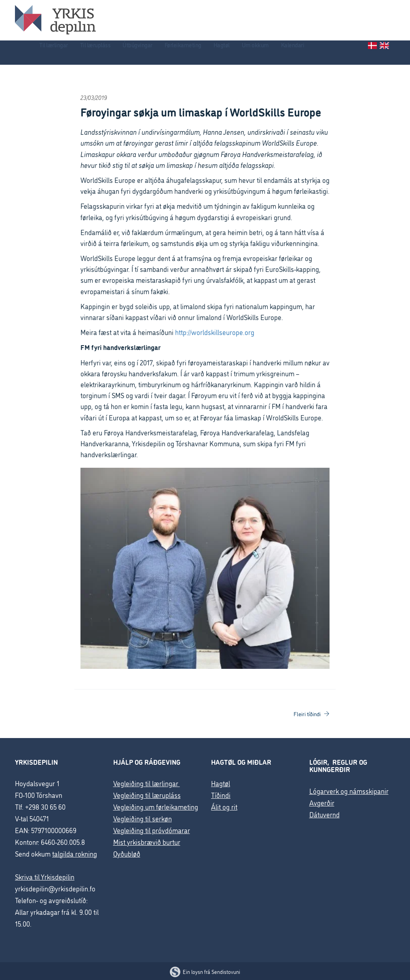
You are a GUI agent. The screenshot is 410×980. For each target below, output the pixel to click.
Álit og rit (224, 807)
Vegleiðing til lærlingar (147, 783)
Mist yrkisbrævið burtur (147, 842)
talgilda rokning (75, 854)
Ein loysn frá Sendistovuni (205, 972)
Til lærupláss (95, 45)
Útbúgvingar (137, 45)
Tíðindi (221, 795)
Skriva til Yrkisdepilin (45, 877)
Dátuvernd (324, 814)
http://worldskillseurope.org (215, 332)
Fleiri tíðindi (312, 714)
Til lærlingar (54, 45)
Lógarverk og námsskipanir (349, 791)
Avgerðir (322, 803)
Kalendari (293, 45)
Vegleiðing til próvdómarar (152, 830)
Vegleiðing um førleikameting (156, 807)
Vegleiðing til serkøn (143, 818)
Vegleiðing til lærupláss (147, 795)
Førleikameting (183, 45)
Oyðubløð (127, 854)
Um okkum (255, 45)
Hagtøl (222, 45)
